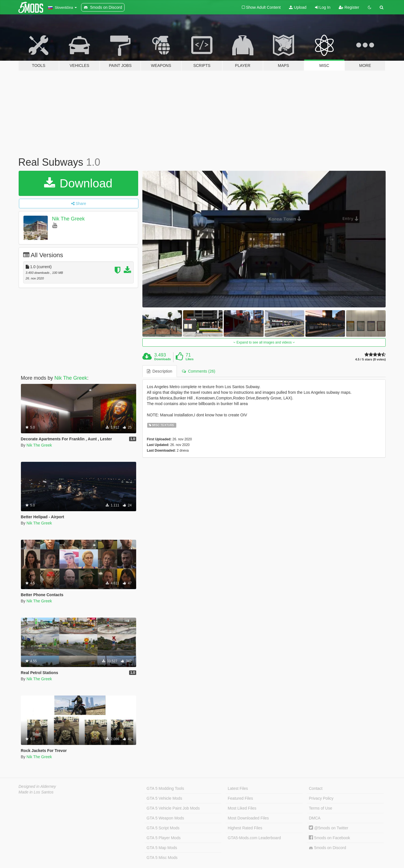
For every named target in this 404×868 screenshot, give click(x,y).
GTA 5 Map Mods (162, 848)
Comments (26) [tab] (199, 371)
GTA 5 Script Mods (163, 828)
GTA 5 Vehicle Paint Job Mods (173, 808)
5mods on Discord (327, 848)
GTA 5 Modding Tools (165, 788)
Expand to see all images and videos (264, 342)
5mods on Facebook (329, 838)
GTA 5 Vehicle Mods (164, 798)
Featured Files (240, 798)
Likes (190, 359)
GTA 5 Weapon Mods (165, 818)
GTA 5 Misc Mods (162, 858)
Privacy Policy (321, 798)
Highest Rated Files (245, 828)
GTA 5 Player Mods (164, 838)
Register (349, 7)
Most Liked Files (242, 808)
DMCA (315, 818)
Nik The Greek (68, 219)
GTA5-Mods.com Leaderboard (254, 838)
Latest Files (238, 788)
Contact (316, 788)
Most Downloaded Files (248, 818)
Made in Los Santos (36, 792)
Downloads (163, 359)
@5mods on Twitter (328, 828)
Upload (298, 7)
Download (78, 183)
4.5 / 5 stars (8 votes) (370, 359)
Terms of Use (320, 808)
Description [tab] (160, 371)
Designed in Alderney (37, 786)
